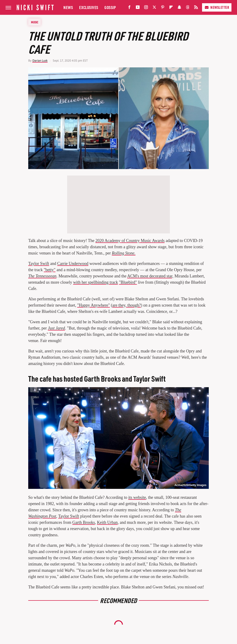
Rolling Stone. (124, 253)
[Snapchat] (179, 8)
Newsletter (217, 7)
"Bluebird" (128, 282)
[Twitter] (154, 8)
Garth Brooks (84, 522)
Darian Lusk (40, 61)
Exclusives (89, 7)
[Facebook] (129, 8)
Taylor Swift (39, 264)
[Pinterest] (163, 8)
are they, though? (126, 305)
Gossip (110, 7)
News (68, 7)
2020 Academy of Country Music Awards (130, 241)
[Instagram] (146, 8)
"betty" (50, 270)
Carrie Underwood (73, 264)
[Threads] (188, 8)
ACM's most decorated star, (150, 276)
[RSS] (196, 8)
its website (137, 497)
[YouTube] (138, 8)
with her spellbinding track (95, 282)
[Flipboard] (171, 8)
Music (35, 22)
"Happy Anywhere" (93, 305)
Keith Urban (107, 522)
